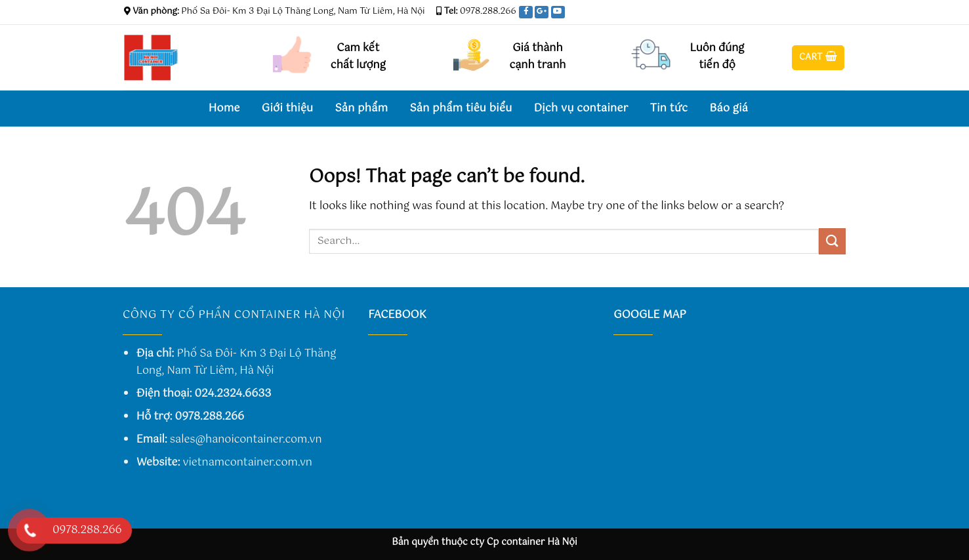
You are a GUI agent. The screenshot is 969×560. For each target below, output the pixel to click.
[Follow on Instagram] (814, 11)
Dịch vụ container (581, 109)
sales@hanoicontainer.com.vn (246, 440)
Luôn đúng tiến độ (717, 57)
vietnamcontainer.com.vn (248, 463)
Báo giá (729, 109)
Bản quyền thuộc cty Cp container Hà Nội (485, 542)
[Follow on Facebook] (801, 11)
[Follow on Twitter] (827, 11)
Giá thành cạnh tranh (537, 57)
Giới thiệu (288, 109)
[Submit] (832, 241)
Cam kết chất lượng (358, 57)
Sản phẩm (361, 109)
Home (224, 109)
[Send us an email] (839, 11)
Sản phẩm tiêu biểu (461, 109)
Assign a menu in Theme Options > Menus (644, 12)
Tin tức (669, 109)
